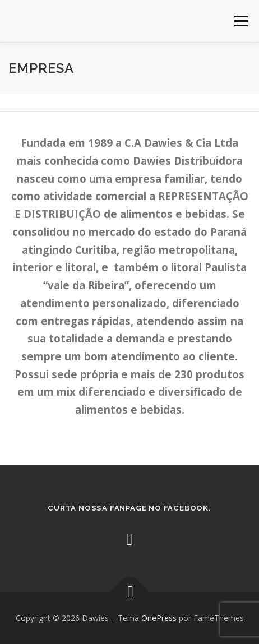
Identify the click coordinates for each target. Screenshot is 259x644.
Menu (240, 21)
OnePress (159, 618)
